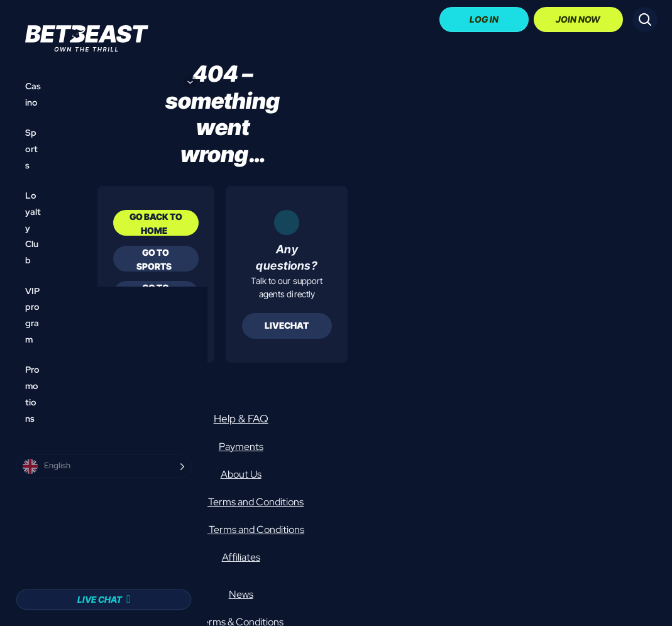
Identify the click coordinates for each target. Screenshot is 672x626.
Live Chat (100, 599)
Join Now (578, 19)
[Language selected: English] (104, 466)
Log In (484, 19)
